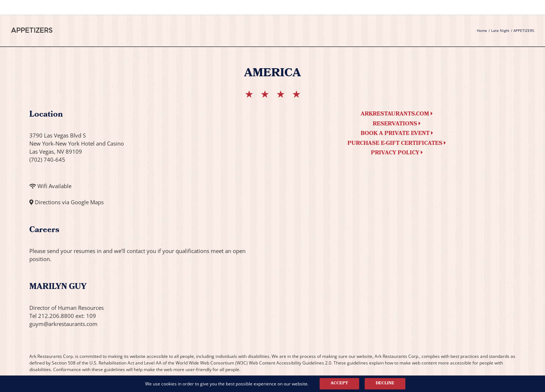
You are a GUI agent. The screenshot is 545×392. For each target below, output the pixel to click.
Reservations (397, 124)
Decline (385, 384)
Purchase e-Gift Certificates (397, 144)
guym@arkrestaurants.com (63, 324)
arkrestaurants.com (397, 114)
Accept (339, 384)
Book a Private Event (397, 134)
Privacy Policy (397, 153)
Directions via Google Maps (69, 202)
